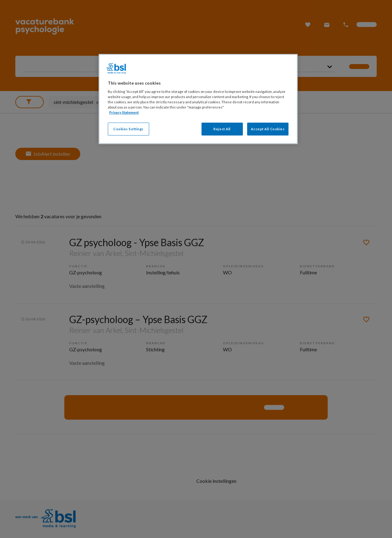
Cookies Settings (128, 129)
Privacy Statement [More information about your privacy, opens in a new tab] (124, 112)
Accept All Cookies (268, 129)
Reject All (222, 129)
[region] (198, 99)
